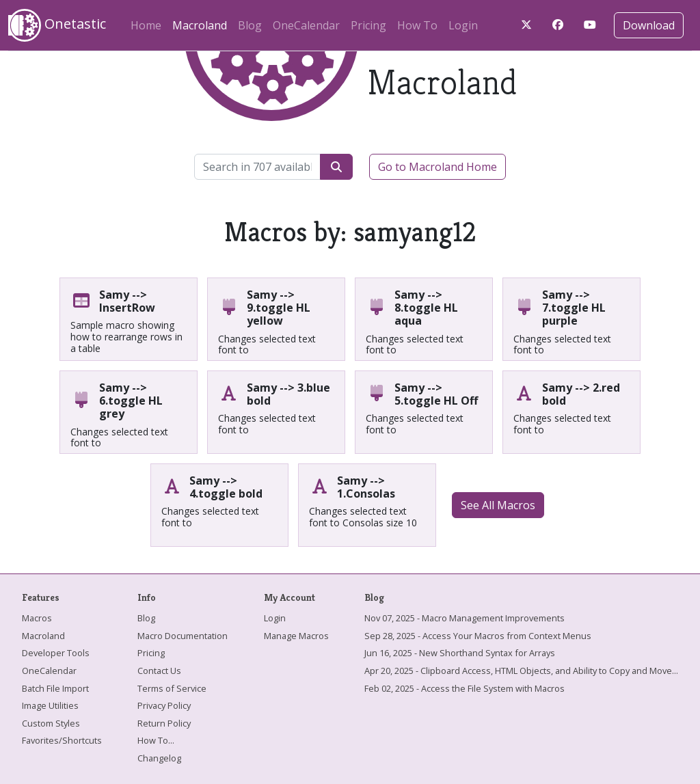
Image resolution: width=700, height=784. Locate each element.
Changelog (159, 758)
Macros (37, 618)
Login (463, 25)
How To (417, 25)
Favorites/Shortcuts (62, 740)
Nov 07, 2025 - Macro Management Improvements (465, 618)
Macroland (202, 23)
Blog (250, 25)
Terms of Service (172, 688)
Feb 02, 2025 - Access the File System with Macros (465, 688)
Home (146, 25)
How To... (156, 740)
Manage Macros (296, 636)
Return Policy (164, 723)
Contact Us (159, 671)
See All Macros (498, 505)
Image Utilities (50, 705)
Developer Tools (56, 653)
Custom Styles (51, 723)
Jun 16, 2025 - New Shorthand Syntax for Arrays (460, 653)
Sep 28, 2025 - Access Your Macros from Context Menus (478, 636)
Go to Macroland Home (437, 167)
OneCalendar (306, 25)
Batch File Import (55, 688)
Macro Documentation (183, 636)
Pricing (368, 25)
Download (649, 25)
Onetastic (57, 25)
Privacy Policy (164, 705)
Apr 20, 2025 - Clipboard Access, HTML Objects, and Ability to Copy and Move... (521, 671)
